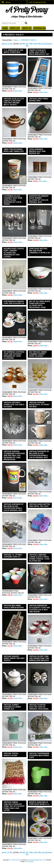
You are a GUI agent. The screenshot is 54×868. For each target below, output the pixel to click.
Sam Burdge (29, 861)
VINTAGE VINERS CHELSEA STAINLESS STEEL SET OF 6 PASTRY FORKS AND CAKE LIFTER (14, 806)
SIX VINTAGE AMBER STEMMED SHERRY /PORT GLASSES (38, 354)
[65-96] (22, 44)
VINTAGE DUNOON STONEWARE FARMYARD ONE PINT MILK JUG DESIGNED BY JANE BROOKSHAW (14, 456)
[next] (44, 44)
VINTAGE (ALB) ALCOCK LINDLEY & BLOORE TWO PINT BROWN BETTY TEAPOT (14, 102)
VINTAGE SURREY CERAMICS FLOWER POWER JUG (12, 707)
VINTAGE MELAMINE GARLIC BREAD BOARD (14, 607)
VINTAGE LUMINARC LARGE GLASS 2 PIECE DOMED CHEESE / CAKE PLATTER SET (39, 558)
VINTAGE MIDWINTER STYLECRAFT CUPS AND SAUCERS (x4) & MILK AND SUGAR (40, 609)
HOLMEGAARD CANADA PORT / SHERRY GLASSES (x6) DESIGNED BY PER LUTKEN (14, 253)
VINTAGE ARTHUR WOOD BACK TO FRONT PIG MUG (39, 405)
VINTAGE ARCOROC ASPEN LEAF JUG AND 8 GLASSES (14, 405)
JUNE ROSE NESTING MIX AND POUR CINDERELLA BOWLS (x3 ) (40, 252)
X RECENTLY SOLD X (28, 40)
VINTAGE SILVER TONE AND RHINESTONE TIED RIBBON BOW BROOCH (39, 658)
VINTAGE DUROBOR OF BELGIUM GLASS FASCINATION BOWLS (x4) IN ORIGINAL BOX (39, 455)
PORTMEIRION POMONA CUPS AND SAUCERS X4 (14, 302)
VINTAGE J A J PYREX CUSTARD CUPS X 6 (13, 556)
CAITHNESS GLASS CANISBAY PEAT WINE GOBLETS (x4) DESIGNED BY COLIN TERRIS (13, 200)
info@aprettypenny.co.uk (37, 860)
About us (27, 28)
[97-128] (29, 44)
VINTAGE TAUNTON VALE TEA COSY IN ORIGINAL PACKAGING (39, 707)
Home (5, 28)
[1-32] (10, 44)
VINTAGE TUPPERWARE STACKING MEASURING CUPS (39, 755)
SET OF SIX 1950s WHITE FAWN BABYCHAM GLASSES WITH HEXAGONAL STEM (40, 304)
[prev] (4, 44)
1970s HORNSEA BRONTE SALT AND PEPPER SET (37, 151)
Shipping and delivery (40, 28)
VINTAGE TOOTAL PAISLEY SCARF (11, 754)
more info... (18, 91)
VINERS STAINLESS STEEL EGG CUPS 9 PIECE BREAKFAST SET (39, 52)
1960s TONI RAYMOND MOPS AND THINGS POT (14, 150)
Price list (15, 28)
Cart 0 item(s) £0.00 (37, 2)
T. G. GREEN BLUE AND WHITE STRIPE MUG (13, 51)
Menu (6, 2)
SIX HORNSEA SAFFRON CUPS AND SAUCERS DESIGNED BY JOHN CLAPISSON (14, 355)
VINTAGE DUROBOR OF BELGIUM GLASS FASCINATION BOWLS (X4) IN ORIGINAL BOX (14, 507)
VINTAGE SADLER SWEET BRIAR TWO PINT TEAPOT (14, 658)
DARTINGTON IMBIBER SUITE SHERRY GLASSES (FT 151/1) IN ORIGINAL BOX (39, 199)
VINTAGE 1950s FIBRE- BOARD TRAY (39, 100)
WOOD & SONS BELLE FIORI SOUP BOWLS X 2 (39, 803)
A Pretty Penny (15, 860)
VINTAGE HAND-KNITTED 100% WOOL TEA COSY (40, 505)
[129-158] (37, 44)
